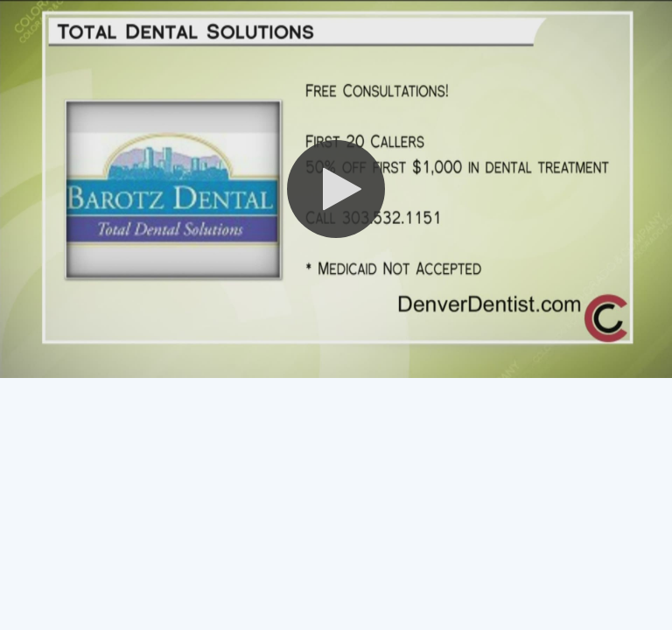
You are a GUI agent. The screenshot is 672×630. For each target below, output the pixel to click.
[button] (336, 189)
